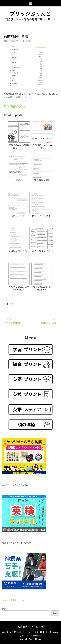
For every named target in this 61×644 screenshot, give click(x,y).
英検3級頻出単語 (15, 106)
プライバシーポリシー (30, 636)
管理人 (29, 41)
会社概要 (41, 626)
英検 (11, 304)
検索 (4, 609)
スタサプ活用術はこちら (13, 600)
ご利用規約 (21, 626)
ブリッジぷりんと (30, 13)
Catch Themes (36, 639)
